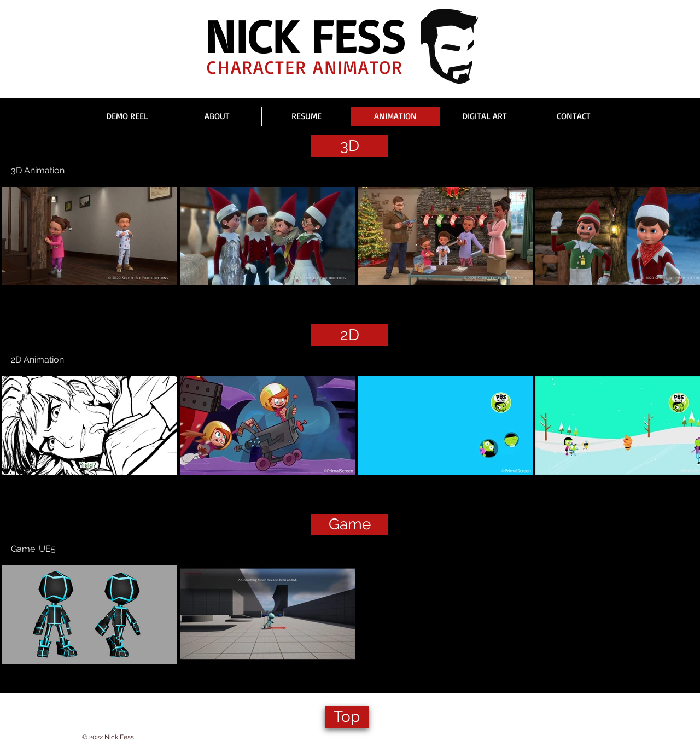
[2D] (349, 335)
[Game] (349, 524)
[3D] (349, 146)
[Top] (347, 717)
